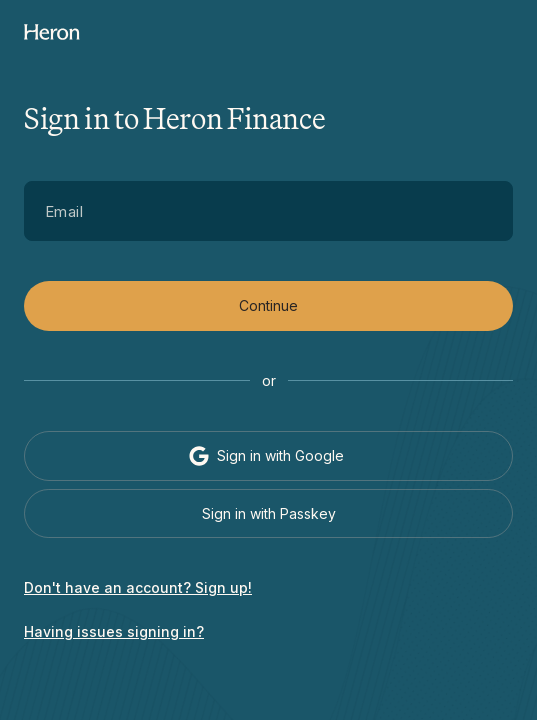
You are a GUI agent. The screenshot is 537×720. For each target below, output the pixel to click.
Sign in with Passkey (269, 513)
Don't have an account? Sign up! (138, 587)
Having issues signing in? (114, 631)
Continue (268, 305)
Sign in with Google (266, 456)
